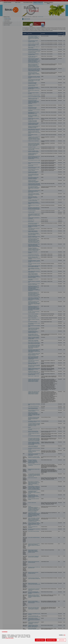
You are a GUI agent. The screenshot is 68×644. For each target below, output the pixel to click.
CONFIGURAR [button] (61, 640)
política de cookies (9, 638)
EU (65, 635)
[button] (40, 640)
